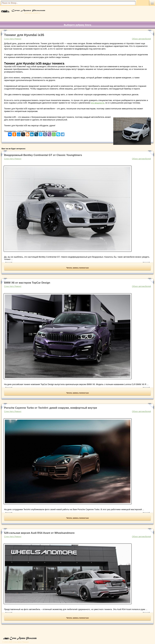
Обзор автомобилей (141, 39)
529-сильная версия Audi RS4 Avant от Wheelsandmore (39, 533)
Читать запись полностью (78, 268)
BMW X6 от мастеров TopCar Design (27, 283)
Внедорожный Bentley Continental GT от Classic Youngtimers (43, 155)
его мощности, (98, 103)
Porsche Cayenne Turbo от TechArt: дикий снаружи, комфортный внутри (51, 408)
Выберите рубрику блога (77, 25)
